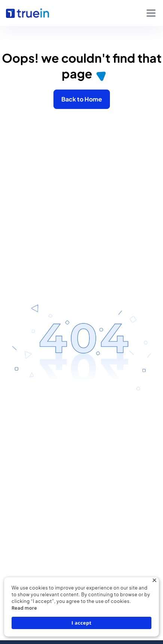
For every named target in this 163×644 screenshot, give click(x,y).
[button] (150, 13)
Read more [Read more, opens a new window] (24, 608)
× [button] (154, 582)
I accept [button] (81, 623)
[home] (27, 13)
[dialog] (81, 607)
